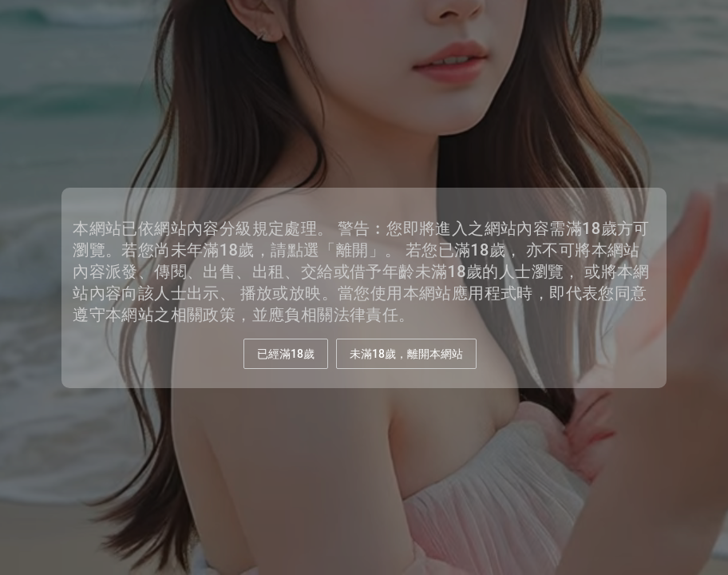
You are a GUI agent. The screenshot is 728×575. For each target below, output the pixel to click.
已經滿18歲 (286, 354)
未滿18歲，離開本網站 (406, 354)
